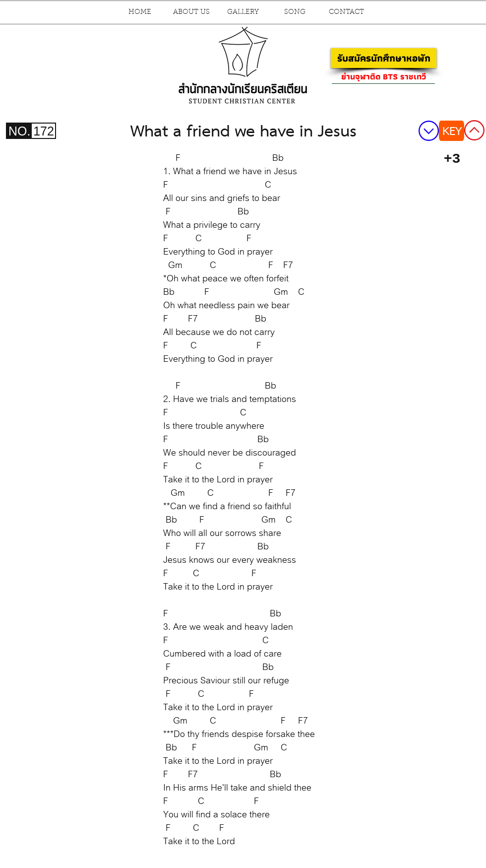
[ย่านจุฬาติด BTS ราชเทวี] (383, 76)
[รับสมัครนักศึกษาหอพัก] (384, 58)
